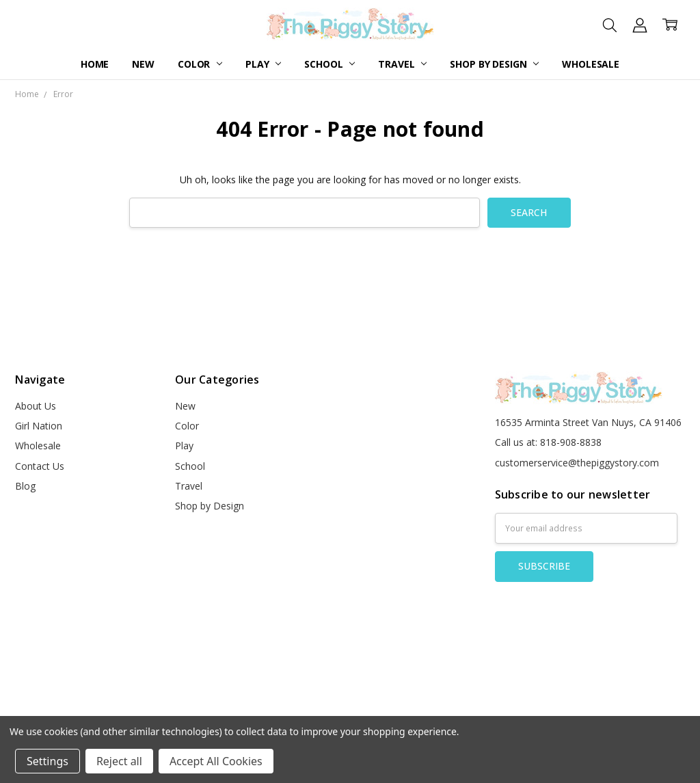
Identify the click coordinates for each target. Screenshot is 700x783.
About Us (36, 406)
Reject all (119, 761)
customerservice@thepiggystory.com (577, 463)
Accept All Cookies (216, 761)
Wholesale (591, 64)
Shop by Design (494, 64)
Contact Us (40, 466)
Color (200, 64)
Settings (48, 761)
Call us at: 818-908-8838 (548, 442)
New (143, 64)
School (329, 64)
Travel (402, 64)
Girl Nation (39, 426)
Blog (25, 486)
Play (263, 64)
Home (95, 64)
